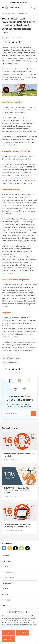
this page (30, 350)
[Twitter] (6, 42)
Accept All (8, 639)
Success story (24, 13)
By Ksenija (21, 496)
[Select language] (35, 8)
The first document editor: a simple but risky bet (19, 455)
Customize (23, 633)
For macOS (15, 548)
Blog (4, 13)
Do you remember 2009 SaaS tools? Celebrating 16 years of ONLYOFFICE (18, 526)
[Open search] (31, 8)
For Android (22, 548)
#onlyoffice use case (10, 362)
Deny (8, 633)
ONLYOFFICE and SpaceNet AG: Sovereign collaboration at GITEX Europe (17, 490)
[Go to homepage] (12, 8)
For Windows (4, 548)
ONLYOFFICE (12, 13)
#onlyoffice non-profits (11, 358)
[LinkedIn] (10, 42)
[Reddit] (13, 42)
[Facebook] (3, 42)
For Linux (10, 548)
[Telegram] (16, 42)
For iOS (28, 548)
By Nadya (18, 37)
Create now (33, 413)
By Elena (20, 460)
